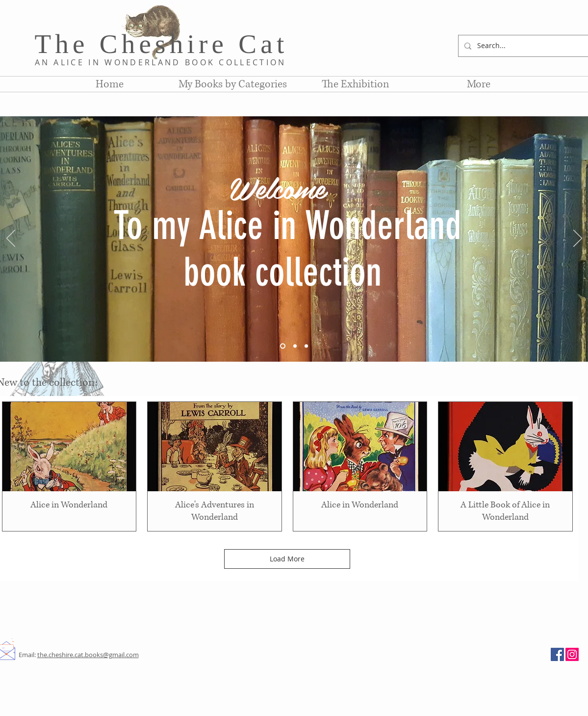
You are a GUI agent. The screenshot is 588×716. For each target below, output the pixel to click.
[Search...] (524, 46)
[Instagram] (572, 654)
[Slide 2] (295, 346)
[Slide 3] (306, 346)
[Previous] (11, 239)
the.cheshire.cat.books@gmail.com (88, 655)
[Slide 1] (283, 346)
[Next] (578, 239)
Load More (287, 559)
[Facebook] (557, 654)
